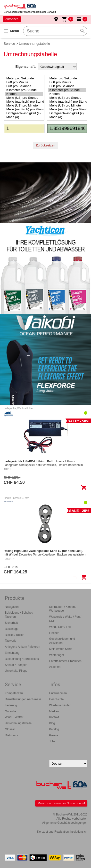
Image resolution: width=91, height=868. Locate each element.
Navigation (12, 607)
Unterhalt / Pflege (16, 671)
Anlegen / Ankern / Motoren (22, 647)
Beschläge (12, 629)
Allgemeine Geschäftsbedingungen (65, 823)
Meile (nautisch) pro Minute (24, 109)
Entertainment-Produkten (65, 661)
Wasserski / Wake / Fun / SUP (65, 619)
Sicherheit (11, 623)
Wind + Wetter (14, 717)
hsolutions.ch (79, 832)
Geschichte (57, 699)
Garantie (10, 711)
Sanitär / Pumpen (16, 665)
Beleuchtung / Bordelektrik (22, 659)
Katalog (54, 729)
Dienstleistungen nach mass (23, 699)
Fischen (54, 633)
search (83, 31)
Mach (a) (24, 117)
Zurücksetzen (45, 145)
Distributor (12, 735)
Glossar (10, 729)
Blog (52, 723)
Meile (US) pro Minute (24, 106)
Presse (54, 735)
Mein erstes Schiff (61, 649)
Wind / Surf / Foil (60, 627)
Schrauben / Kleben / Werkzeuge (63, 609)
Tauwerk (10, 641)
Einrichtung (12, 653)
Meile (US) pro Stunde (24, 98)
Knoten (24, 94)
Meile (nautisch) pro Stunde (24, 102)
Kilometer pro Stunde (24, 90)
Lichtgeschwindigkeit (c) (24, 113)
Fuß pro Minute (24, 82)
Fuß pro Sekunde (24, 86)
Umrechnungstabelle (18, 723)
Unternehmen (58, 693)
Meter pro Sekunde (24, 78)
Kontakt (54, 717)
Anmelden (12, 19)
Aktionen (55, 667)
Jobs (52, 741)
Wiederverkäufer (60, 705)
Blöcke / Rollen (15, 635)
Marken (54, 711)
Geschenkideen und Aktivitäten (62, 641)
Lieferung (11, 705)
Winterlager (57, 655)
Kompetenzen (14, 693)
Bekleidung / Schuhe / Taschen (19, 615)
